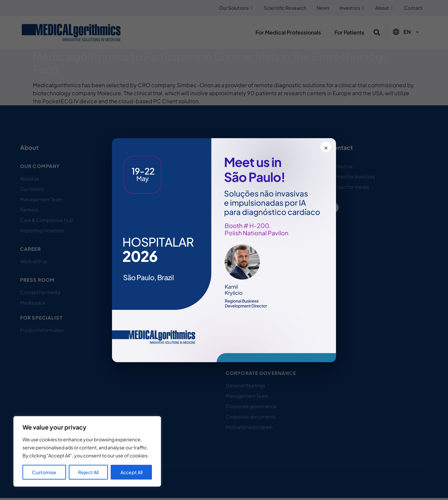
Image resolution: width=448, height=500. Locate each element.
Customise (44, 472)
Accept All (131, 472)
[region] (87, 451)
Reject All (88, 472)
